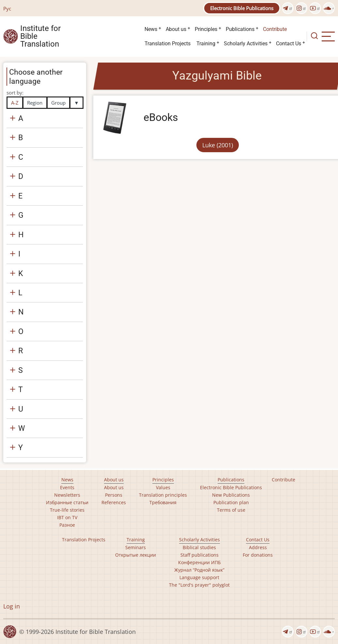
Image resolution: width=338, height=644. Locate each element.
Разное (67, 525)
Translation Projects (168, 44)
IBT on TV (67, 517)
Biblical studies (199, 547)
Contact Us (289, 44)
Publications (240, 29)
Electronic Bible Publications (242, 8)
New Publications (231, 495)
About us (176, 29)
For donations (258, 555)
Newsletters (67, 495)
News (151, 29)
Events (67, 487)
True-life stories (67, 510)
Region (35, 103)
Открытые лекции (136, 555)
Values (163, 487)
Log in (12, 606)
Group (58, 103)
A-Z (15, 103)
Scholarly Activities (246, 44)
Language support (199, 577)
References (114, 502)
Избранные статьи (67, 502)
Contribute (275, 29)
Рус (7, 8)
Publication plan (231, 502)
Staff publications (200, 555)
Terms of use (231, 510)
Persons (114, 495)
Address (258, 547)
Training (206, 44)
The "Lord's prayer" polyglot (199, 585)
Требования (163, 502)
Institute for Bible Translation (40, 37)
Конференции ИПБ (200, 562)
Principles (206, 29)
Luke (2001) (218, 145)
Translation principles (163, 495)
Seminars (136, 547)
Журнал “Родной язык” (199, 570)
